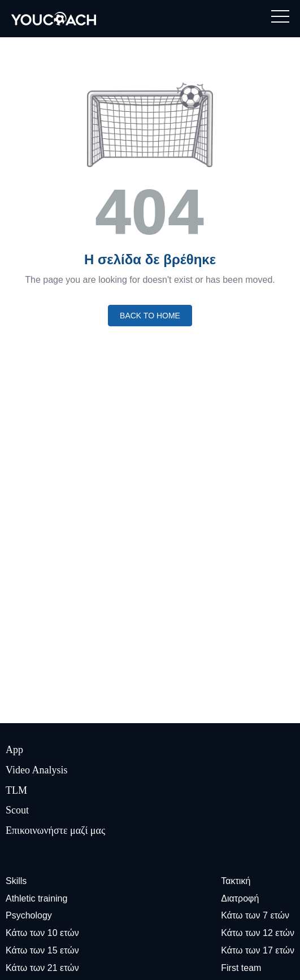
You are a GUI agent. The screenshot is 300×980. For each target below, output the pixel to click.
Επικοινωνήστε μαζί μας (55, 830)
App (14, 750)
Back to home (150, 316)
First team (241, 968)
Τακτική (236, 881)
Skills (16, 881)
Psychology (29, 915)
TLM (16, 790)
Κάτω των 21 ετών (42, 968)
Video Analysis (36, 770)
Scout (17, 810)
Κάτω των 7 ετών (255, 915)
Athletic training (36, 898)
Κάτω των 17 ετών (258, 950)
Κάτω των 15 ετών (42, 950)
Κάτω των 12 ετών (258, 933)
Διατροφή (240, 898)
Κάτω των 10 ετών (42, 933)
